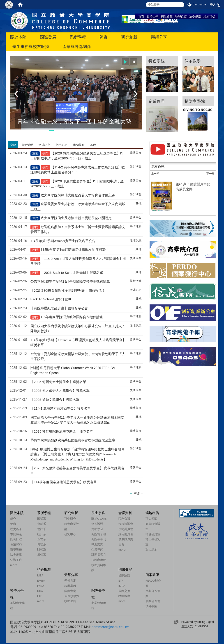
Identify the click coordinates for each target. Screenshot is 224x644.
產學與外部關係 (77, 46)
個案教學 (152, 575)
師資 (104, 37)
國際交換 (124, 591)
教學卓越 (70, 586)
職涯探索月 (99, 555)
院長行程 (16, 539)
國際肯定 (70, 591)
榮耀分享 (159, 37)
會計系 (42, 529)
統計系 (42, 534)
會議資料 (16, 544)
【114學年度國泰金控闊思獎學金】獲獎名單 (64, 482)
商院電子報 (99, 534)
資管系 (42, 544)
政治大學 (152, 16)
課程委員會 (126, 534)
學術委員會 (126, 529)
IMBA (41, 586)
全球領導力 (72, 596)
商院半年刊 (99, 539)
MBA (40, 575)
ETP (40, 596)
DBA (40, 591)
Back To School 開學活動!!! (51, 299)
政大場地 (151, 549)
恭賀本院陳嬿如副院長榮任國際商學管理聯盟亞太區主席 (73, 440)
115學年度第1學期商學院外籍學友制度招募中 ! (76, 250)
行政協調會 (126, 524)
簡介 (13, 519)
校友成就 (70, 601)
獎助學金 (97, 529)
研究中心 (70, 534)
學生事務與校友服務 (31, 46)
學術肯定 (70, 581)
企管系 (42, 539)
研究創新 (129, 37)
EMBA (41, 581)
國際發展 (48, 37)
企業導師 (97, 549)
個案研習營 (153, 601)
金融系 (42, 524)
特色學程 (44, 569)
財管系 (42, 549)
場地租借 (209, 16)
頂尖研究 (70, 519)
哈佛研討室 (153, 534)
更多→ (139, 494)
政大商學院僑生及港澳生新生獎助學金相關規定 (76, 218)
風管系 (42, 555)
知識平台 (16, 560)
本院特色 (16, 534)
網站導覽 (167, 16)
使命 (13, 524)
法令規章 (195, 16)
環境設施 (16, 549)
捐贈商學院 (99, 560)
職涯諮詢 (97, 544)
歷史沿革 (16, 529)
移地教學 (124, 596)
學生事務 (98, 513)
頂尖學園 (151, 519)
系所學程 (78, 37)
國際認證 (124, 575)
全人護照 (97, 524)
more (14, 565)
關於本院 (18, 37)
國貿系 (42, 519)
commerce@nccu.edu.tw (110, 627)
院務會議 (124, 519)
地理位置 (181, 16)
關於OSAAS (99, 519)
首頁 (141, 16)
